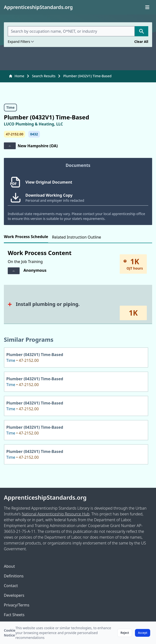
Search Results (44, 76)
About (9, 566)
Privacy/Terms (17, 605)
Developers (14, 595)
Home (16, 76)
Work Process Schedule (26, 237)
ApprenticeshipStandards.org (45, 497)
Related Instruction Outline (77, 237)
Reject (125, 633)
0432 (34, 134)
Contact (11, 586)
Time (10, 107)
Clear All (141, 42)
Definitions (14, 576)
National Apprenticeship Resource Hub (56, 514)
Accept (143, 633)
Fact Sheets (14, 615)
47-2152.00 (15, 134)
